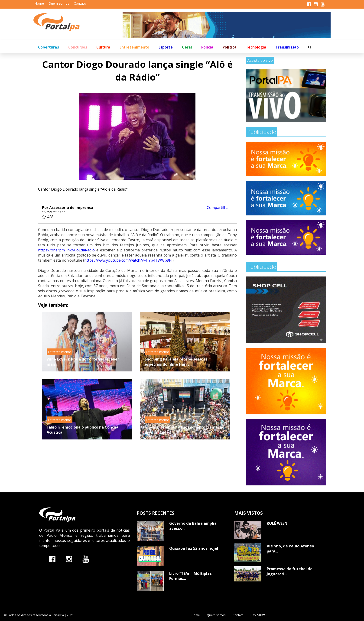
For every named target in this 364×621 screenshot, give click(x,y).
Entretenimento (134, 47)
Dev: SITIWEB (259, 615)
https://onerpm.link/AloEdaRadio (66, 250)
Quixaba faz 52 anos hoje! (194, 548)
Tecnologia (256, 47)
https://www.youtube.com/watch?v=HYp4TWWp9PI (128, 260)
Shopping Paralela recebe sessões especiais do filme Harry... (176, 362)
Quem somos (59, 3)
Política (230, 47)
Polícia (207, 47)
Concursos (78, 47)
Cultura (103, 47)
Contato (80, 3)
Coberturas (49, 47)
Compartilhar (218, 208)
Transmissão (287, 47)
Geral (187, 47)
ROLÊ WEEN (277, 523)
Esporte (166, 47)
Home (39, 3)
